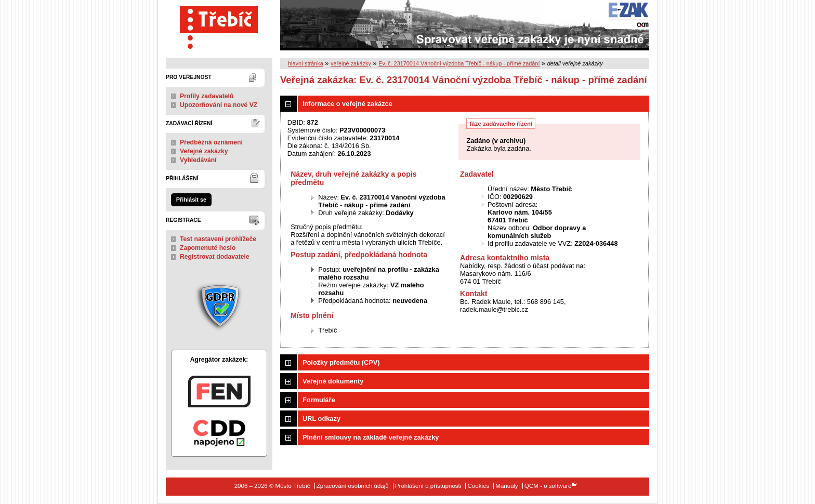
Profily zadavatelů (207, 96)
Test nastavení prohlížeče (218, 239)
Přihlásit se (191, 200)
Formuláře (319, 400)
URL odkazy (321, 419)
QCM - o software (548, 486)
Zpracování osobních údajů (353, 486)
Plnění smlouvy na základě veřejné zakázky (371, 437)
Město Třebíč (219, 25)
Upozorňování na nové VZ (219, 105)
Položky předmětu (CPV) (341, 362)
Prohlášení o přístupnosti (428, 486)
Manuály (507, 486)
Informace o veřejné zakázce (347, 104)
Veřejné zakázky (204, 151)
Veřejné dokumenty (333, 381)
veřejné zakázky (351, 63)
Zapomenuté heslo (208, 248)
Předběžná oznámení (211, 142)
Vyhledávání (198, 160)
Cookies (479, 486)
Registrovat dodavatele (215, 257)
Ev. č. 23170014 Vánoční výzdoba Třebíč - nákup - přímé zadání (459, 63)
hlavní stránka (306, 63)
